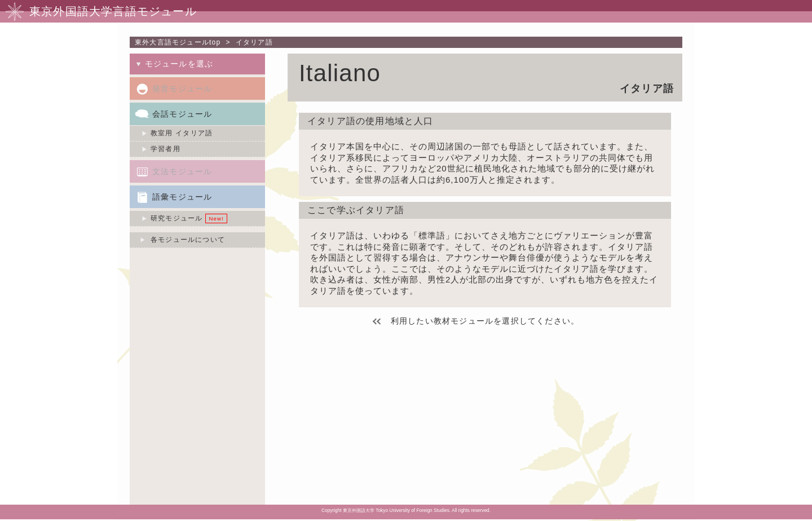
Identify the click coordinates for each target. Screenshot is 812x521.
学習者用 (166, 149)
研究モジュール (176, 218)
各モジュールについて (188, 240)
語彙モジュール (182, 197)
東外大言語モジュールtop (178, 42)
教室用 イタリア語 (182, 133)
